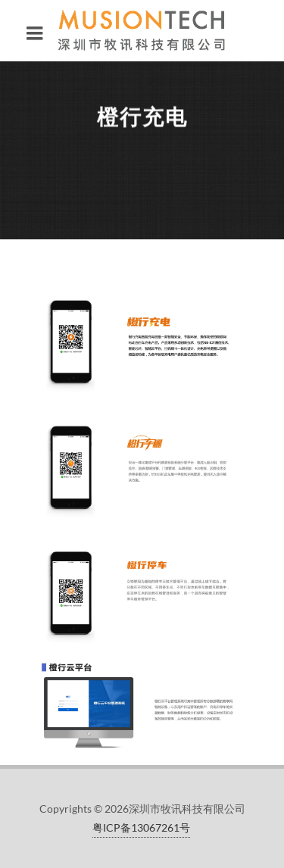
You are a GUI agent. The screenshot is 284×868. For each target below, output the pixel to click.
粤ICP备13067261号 (141, 827)
